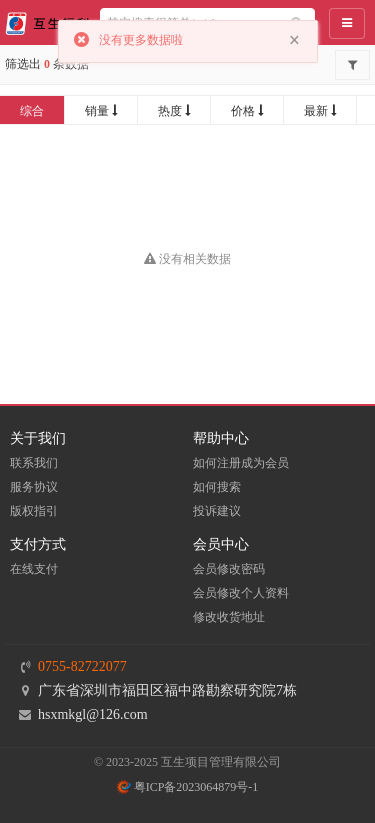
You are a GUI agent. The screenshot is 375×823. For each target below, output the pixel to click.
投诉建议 (217, 511)
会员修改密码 (229, 569)
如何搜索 (217, 487)
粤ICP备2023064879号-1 (188, 787)
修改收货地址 (229, 617)
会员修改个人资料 (241, 593)
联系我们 (34, 463)
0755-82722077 (82, 666)
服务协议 (34, 487)
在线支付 (34, 569)
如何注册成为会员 (241, 463)
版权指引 (34, 511)
